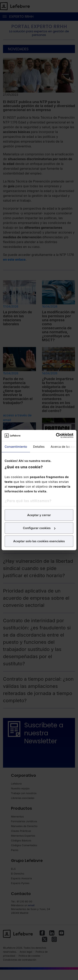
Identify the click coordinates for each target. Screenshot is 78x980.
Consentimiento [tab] (16, 446)
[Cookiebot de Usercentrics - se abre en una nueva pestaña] (56, 436)
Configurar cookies (39, 528)
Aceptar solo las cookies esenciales (39, 541)
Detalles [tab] (39, 446)
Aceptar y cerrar (39, 515)
